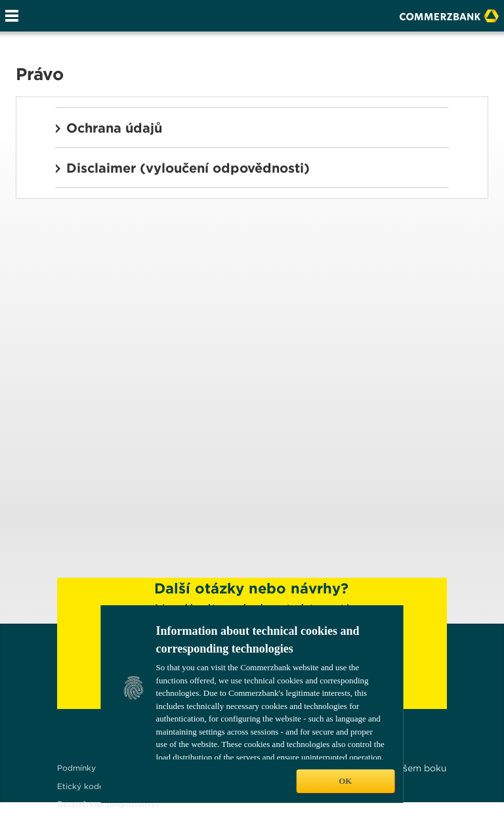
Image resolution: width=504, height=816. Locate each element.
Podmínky (76, 768)
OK (345, 781)
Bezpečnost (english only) (108, 804)
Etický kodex (83, 786)
